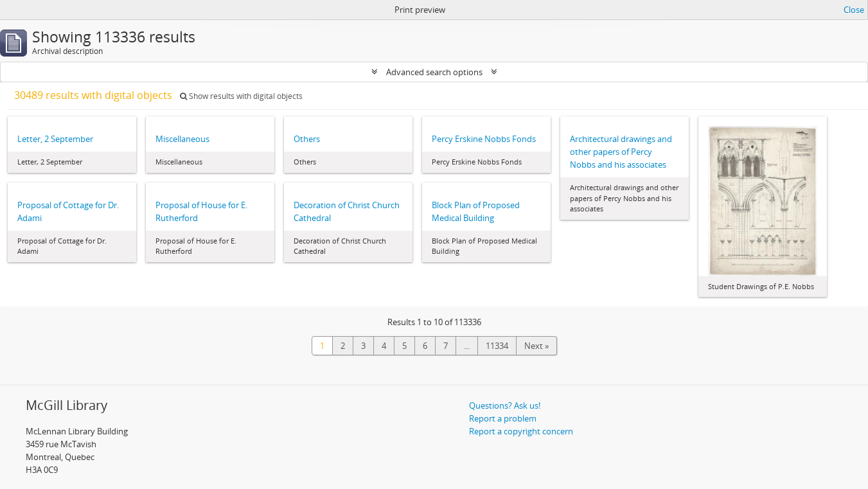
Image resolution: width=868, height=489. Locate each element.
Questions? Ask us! (505, 405)
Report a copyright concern (521, 431)
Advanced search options (434, 72)
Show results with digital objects (241, 96)
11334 (497, 346)
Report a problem (503, 418)
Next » (536, 346)
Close (854, 10)
